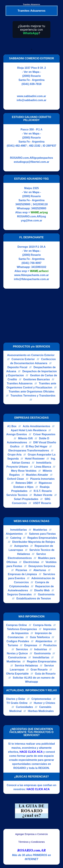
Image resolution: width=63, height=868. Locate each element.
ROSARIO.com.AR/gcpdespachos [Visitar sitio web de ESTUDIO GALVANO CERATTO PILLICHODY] (31, 158)
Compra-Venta (42, 625)
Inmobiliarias (19, 530)
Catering (16, 538)
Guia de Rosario (45, 674)
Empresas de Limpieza (22, 574)
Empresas (31, 645)
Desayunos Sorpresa (42, 566)
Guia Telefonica (40, 637)
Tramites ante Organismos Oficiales (31, 392)
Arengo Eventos (17, 434)
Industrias (41, 649)
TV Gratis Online (17, 703)
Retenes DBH (24, 483)
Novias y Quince (17, 653)
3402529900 (39, 208)
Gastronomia (46, 594)
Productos (50, 645)
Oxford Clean (15, 479)
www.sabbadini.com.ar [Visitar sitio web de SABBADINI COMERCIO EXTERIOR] (32, 96)
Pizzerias (21, 570)
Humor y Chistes (44, 703)
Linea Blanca (43, 467)
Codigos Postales (18, 641)
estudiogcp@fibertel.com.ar (32, 162)
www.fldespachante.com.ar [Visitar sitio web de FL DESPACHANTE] (32, 275)
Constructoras (17, 657)
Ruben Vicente (43, 495)
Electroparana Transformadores (29, 451)
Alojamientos (14, 534)
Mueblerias (40, 530)
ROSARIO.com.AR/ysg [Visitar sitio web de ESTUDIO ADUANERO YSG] (32, 216)
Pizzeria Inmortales (42, 479)
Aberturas (40, 570)
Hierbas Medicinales (41, 711)
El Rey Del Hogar (37, 446)
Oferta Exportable (17, 674)
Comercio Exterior (23, 359)
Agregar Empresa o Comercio (32, 834)
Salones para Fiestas (42, 534)
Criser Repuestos (44, 434)
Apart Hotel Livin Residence (29, 430)
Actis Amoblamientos (37, 426)
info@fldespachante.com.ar (32, 279)
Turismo (13, 645)
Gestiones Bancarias (36, 379)
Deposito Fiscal (17, 367)
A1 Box (12, 426)
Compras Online (16, 625)
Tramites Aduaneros (20, 383)
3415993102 (39, 267)
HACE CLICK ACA (31, 752)
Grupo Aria (15, 455)
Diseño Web (42, 590)
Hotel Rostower (35, 459)
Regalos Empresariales (42, 538)
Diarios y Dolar (16, 699)
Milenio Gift (25, 438)
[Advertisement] (32, 316)
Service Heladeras (26, 666)
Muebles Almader (37, 475)
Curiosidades (24, 707)
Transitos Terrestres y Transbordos (33, 396)
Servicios (22, 649)
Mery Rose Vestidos (24, 471)
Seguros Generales (19, 594)
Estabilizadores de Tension (34, 598)
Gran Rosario (39, 670)
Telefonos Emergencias (22, 629)
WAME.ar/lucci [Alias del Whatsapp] (39, 271)
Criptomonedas (41, 699)
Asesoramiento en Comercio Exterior (31, 355)
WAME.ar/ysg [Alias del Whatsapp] (39, 212)
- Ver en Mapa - (32, 72)
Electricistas (31, 562)
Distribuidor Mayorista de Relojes (34, 542)
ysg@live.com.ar (32, 220)
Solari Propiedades (26, 499)
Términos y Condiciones (32, 842)
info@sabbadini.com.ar (32, 100)
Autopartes (21, 546)
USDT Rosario (42, 503)
